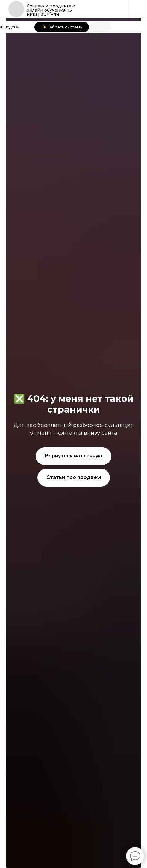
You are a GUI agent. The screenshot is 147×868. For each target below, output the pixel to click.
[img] (16, 9)
